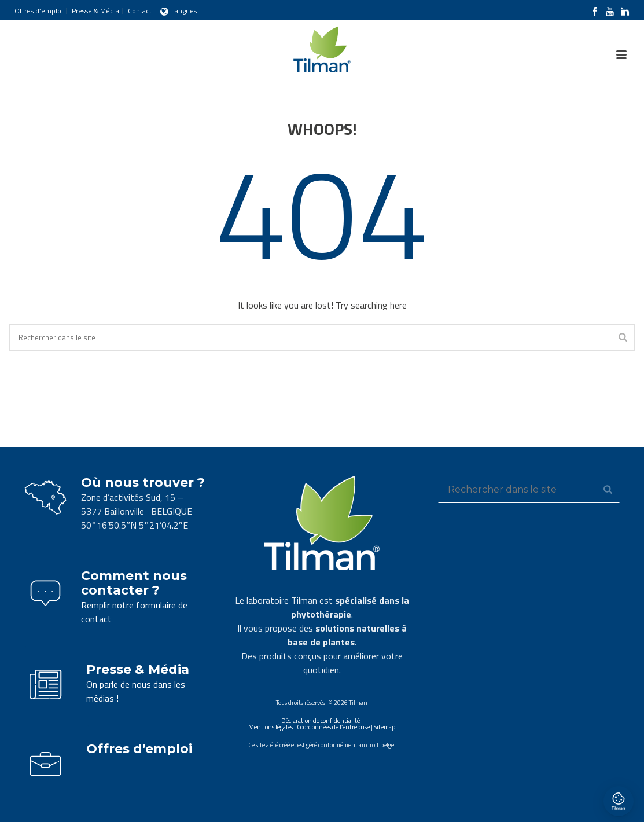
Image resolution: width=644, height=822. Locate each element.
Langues (179, 11)
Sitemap (384, 727)
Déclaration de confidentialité (321, 721)
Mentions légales (271, 727)
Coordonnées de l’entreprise (333, 727)
